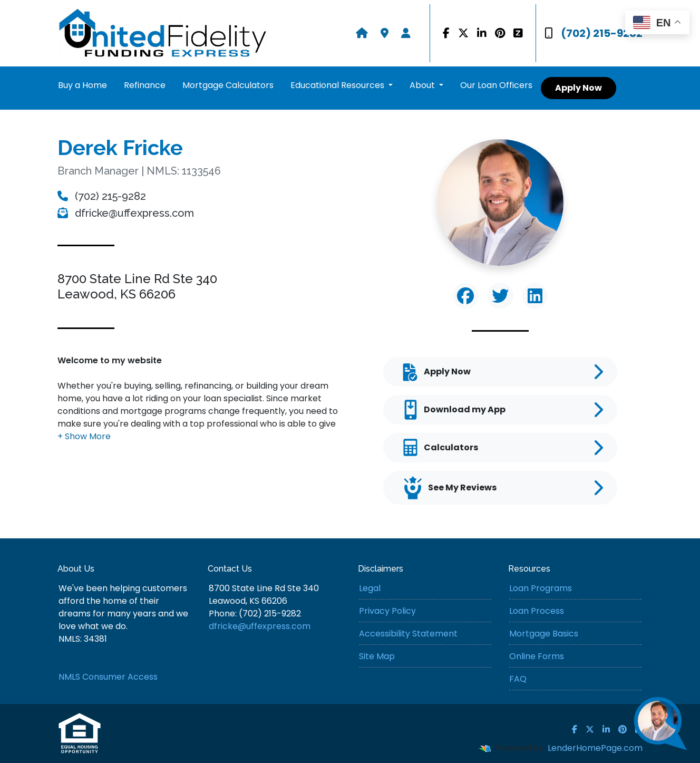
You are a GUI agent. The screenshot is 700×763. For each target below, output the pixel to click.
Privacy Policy (387, 611)
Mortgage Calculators (228, 85)
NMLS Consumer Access (108, 677)
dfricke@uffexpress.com (126, 213)
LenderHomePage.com (595, 748)
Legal (370, 588)
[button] (84, 436)
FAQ (518, 679)
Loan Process (537, 611)
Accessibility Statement (408, 634)
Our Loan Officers (496, 85)
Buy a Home (82, 85)
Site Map (377, 656)
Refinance (145, 85)
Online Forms (537, 656)
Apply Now (579, 88)
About (423, 85)
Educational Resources (338, 85)
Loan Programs (541, 588)
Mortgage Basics (544, 634)
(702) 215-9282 (594, 33)
